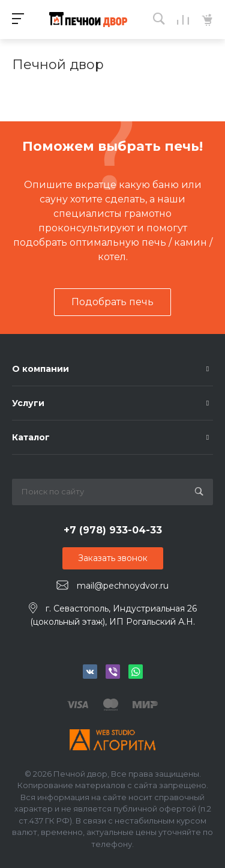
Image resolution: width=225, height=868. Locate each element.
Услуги (28, 403)
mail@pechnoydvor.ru (123, 586)
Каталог (31, 437)
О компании (40, 369)
